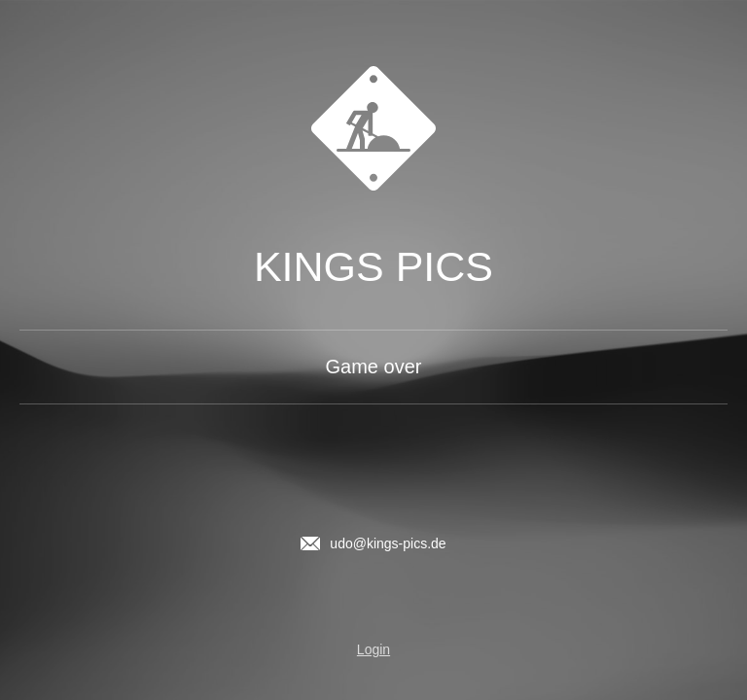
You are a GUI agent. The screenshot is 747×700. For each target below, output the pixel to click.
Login (373, 649)
